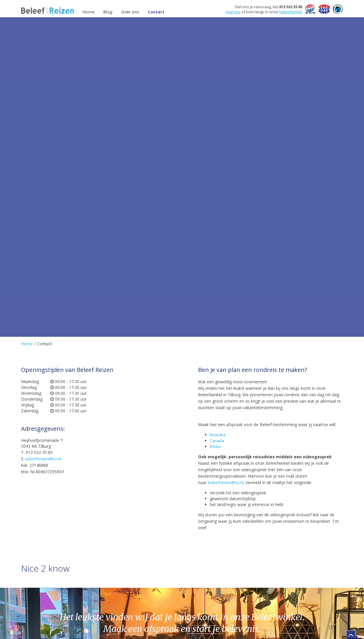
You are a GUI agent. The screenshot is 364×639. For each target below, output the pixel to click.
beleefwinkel (291, 12)
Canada (217, 441)
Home (27, 344)
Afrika (215, 446)
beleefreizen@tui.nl (43, 459)
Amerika (218, 435)
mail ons (233, 12)
